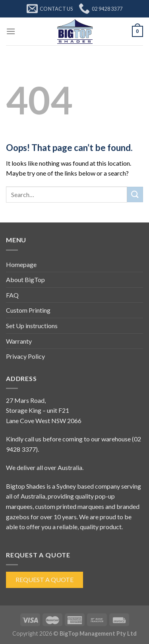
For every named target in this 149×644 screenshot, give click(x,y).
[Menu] (11, 31)
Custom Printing (28, 310)
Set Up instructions (32, 326)
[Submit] (135, 194)
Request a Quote (45, 579)
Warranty (19, 341)
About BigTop (25, 279)
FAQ (12, 295)
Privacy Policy (25, 356)
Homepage (21, 264)
